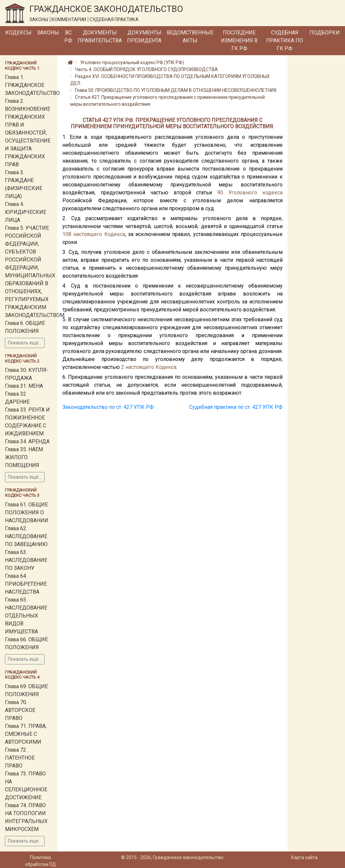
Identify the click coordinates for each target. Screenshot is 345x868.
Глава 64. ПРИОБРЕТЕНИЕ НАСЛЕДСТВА (26, 584)
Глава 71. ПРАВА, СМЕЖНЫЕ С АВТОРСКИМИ (26, 734)
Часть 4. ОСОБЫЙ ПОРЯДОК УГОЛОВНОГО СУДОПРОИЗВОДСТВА (146, 69)
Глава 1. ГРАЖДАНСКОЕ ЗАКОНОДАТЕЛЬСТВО (32, 85)
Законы (48, 33)
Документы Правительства (100, 37)
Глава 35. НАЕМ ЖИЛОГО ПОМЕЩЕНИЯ (24, 457)
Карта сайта (304, 857)
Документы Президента (144, 37)
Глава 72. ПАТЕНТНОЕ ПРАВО (20, 758)
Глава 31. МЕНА (24, 386)
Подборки (325, 33)
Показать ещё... (25, 343)
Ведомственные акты (190, 37)
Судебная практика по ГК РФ (285, 40)
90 (220, 193)
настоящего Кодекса (99, 234)
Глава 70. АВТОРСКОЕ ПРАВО (20, 710)
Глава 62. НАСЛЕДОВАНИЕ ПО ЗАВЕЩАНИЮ (26, 536)
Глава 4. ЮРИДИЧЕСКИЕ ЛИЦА (26, 212)
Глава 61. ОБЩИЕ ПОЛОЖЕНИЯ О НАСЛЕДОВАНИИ (27, 513)
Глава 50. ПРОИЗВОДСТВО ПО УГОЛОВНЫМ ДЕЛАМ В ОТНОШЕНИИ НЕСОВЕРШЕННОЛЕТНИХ (176, 90)
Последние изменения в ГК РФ (239, 40)
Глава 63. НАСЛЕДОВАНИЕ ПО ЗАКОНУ (26, 560)
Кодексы (18, 33)
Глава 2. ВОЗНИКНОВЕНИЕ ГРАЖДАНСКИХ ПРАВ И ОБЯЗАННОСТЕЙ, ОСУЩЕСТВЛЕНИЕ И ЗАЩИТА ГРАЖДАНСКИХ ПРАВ (28, 133)
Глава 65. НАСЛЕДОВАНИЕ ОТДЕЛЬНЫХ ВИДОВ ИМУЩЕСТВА (26, 616)
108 (67, 234)
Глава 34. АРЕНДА (27, 441)
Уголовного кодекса (256, 193)
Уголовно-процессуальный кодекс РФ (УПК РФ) (132, 62)
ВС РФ (68, 37)
